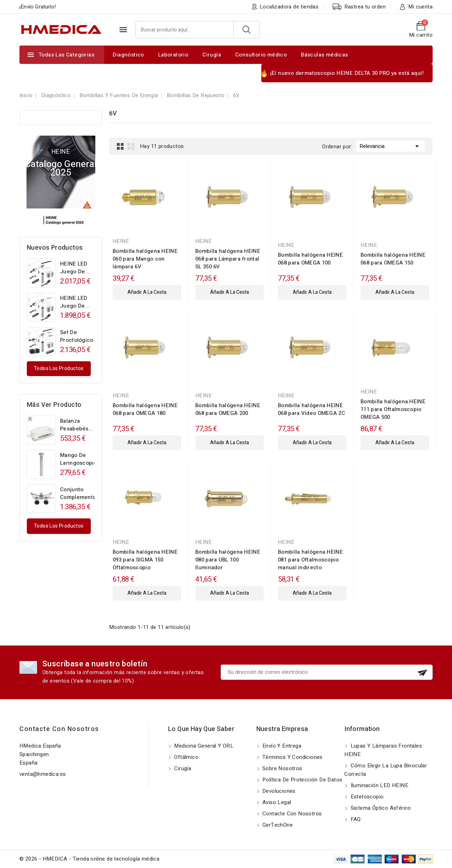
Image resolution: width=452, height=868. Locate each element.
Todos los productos (59, 368)
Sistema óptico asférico (380, 808)
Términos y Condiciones (292, 757)
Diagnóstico (128, 55)
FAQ (355, 819)
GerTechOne (277, 825)
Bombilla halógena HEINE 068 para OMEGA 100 (310, 259)
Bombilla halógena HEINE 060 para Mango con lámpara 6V (145, 259)
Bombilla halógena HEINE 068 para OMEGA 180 (145, 409)
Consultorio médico (261, 55)
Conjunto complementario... (84, 493)
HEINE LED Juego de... (75, 268)
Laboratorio (173, 55)
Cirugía (212, 55)
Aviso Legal (276, 802)
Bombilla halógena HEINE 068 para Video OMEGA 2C (311, 409)
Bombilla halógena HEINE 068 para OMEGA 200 (228, 409)
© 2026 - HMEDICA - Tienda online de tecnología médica (89, 859)
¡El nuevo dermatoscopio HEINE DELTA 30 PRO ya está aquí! (347, 73)
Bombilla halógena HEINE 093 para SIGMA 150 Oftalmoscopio (145, 560)
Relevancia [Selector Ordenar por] (390, 145)
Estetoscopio (366, 797)
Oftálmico (186, 757)
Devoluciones (278, 791)
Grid (120, 146)
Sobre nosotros (282, 768)
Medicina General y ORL (203, 746)
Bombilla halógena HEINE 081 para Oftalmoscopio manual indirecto (310, 560)
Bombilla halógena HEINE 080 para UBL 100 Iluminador (228, 560)
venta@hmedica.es (43, 774)
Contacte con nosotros (59, 729)
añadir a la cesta (147, 292)
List (131, 146)
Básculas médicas (324, 55)
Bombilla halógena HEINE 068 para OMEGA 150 (393, 259)
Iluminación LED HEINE (379, 785)
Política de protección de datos (302, 780)
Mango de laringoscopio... (81, 459)
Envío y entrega (281, 746)
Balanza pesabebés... (77, 425)
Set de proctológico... (79, 336)
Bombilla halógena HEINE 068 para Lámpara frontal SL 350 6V (228, 259)
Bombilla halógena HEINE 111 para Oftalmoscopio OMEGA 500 (393, 409)
